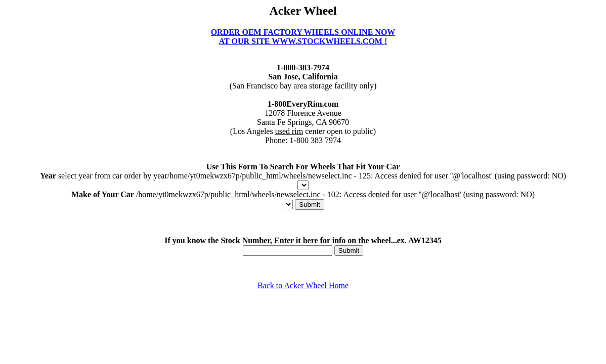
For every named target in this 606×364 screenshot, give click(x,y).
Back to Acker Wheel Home (303, 285)
